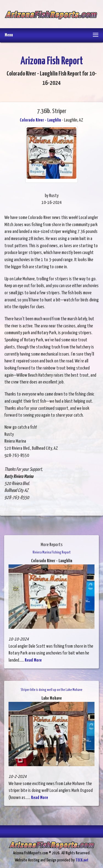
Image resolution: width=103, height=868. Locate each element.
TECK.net (82, 860)
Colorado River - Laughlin (40, 120)
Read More (33, 660)
